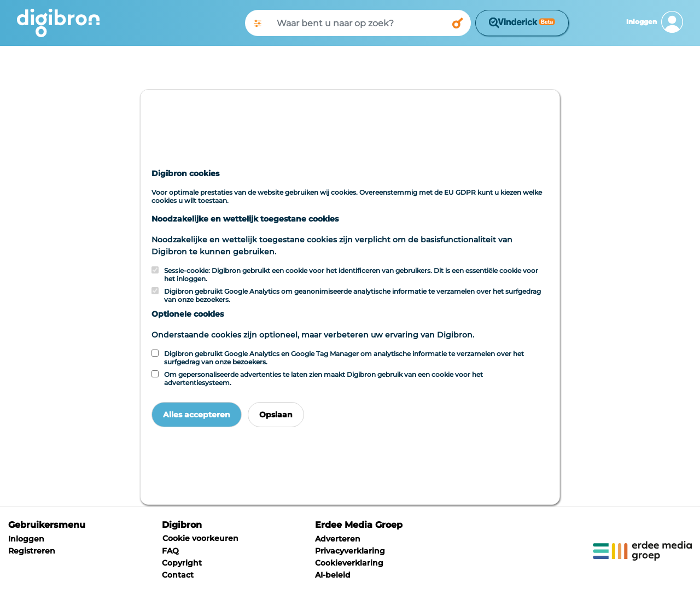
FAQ (170, 551)
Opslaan (276, 415)
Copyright (182, 563)
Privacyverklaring (350, 551)
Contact (178, 575)
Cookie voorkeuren (200, 538)
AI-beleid (333, 575)
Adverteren (338, 539)
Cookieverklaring (349, 563)
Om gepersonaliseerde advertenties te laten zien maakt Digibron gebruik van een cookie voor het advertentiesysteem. (323, 378)
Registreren (32, 551)
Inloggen (26, 539)
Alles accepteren (197, 415)
